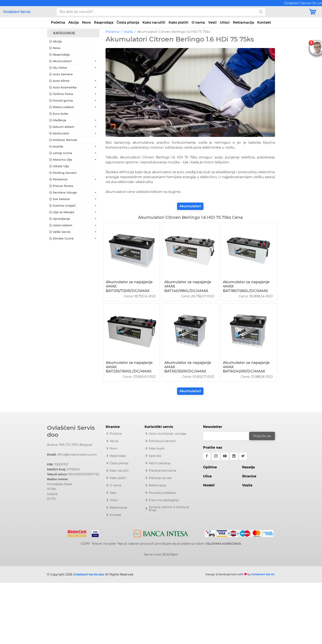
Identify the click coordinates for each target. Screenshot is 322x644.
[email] (229, 436)
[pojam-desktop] (157, 12)
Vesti (212, 22)
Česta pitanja (128, 22)
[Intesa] (161, 533)
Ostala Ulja (59, 166)
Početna (58, 22)
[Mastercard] (78, 533)
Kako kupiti (157, 448)
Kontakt (264, 22)
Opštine (210, 467)
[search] (261, 12)
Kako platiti (178, 22)
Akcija (74, 22)
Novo (86, 22)
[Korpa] (314, 12)
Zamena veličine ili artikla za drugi (169, 509)
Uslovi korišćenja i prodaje (167, 434)
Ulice (207, 476)
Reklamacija (243, 22)
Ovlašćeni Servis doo (71, 431)
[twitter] (243, 456)
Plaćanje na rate (160, 478)
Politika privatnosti (162, 441)
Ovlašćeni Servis (17, 12)
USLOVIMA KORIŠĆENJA (223, 544)
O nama (198, 22)
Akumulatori (190, 206)
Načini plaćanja (160, 463)
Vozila (128, 32)
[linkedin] (234, 456)
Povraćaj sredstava (162, 493)
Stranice (249, 476)
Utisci (225, 22)
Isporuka (155, 456)
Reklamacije (157, 485)
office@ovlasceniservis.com (77, 455)
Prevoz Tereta (61, 186)
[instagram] (216, 456)
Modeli (209, 485)
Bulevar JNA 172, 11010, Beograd (70, 445)
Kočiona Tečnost (63, 140)
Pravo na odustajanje (164, 500)
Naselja (248, 467)
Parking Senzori (63, 173)
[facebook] (207, 456)
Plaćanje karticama (162, 471)
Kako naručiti (154, 22)
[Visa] (94, 533)
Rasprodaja (104, 22)
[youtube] (225, 456)
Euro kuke (59, 114)
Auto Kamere (61, 74)
